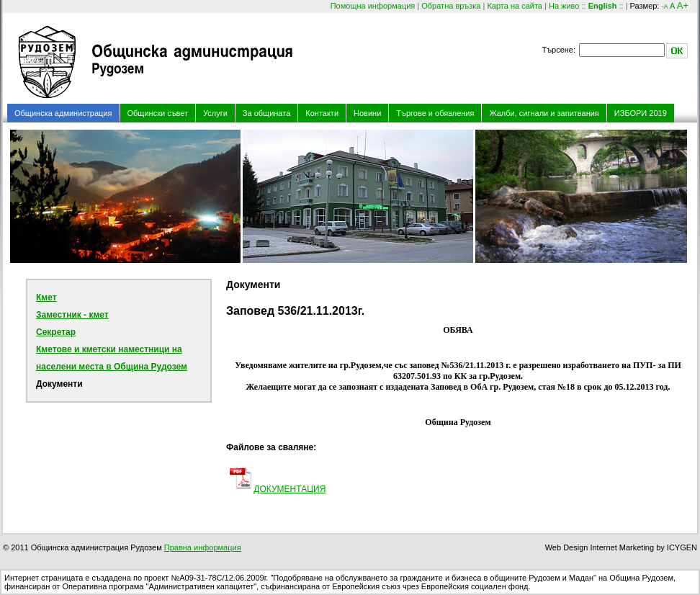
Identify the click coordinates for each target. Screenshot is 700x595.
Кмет (46, 297)
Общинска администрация (63, 113)
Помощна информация (373, 6)
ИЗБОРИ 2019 (641, 113)
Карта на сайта (515, 6)
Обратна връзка (451, 6)
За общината (266, 113)
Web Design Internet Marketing (600, 547)
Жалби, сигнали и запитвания (544, 113)
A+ (683, 5)
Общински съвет (158, 113)
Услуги (215, 113)
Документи (59, 384)
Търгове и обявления (435, 113)
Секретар (56, 332)
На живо (564, 6)
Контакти (322, 113)
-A (664, 6)
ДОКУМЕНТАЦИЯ (290, 489)
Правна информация (203, 547)
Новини (367, 113)
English (603, 6)
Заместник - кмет (72, 315)
